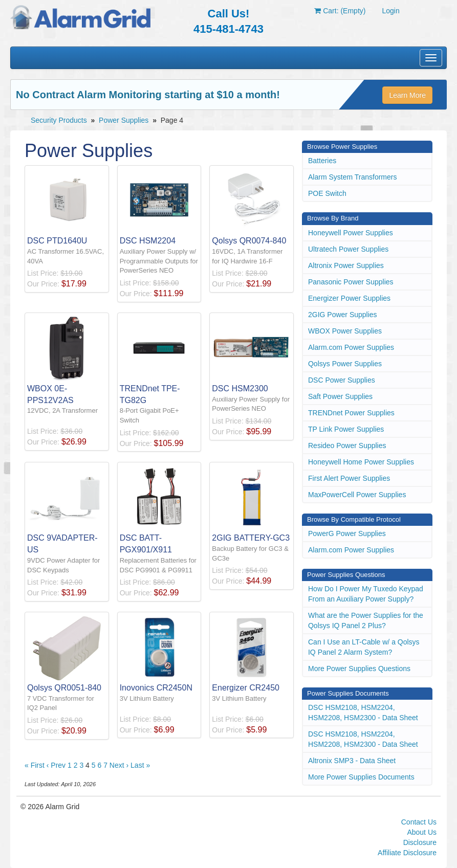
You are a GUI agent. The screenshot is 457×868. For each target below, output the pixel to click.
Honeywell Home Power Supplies (361, 462)
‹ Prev (56, 765)
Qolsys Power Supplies (345, 364)
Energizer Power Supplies (349, 298)
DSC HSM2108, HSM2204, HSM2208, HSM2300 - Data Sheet (363, 713)
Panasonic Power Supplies (351, 282)
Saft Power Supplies (340, 396)
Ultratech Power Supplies (348, 249)
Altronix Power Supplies (346, 265)
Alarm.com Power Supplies (351, 347)
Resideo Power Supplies (347, 446)
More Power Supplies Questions (359, 669)
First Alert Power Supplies (349, 478)
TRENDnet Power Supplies (351, 413)
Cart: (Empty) (340, 11)
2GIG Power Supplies (343, 315)
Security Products (59, 120)
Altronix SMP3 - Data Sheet (352, 761)
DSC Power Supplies (342, 380)
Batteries (322, 161)
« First (35, 765)
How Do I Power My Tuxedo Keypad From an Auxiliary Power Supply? (366, 594)
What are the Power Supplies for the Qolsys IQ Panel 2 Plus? (366, 620)
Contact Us (419, 822)
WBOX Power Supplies (345, 331)
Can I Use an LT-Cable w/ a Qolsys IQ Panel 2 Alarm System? (364, 647)
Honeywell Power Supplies (351, 233)
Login (390, 11)
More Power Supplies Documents (361, 777)
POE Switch (327, 193)
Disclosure (420, 842)
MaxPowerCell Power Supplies (357, 495)
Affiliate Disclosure (407, 853)
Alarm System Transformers (352, 177)
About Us (422, 832)
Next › (119, 765)
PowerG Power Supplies (347, 533)
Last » (140, 765)
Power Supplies (124, 120)
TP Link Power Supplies (346, 429)
